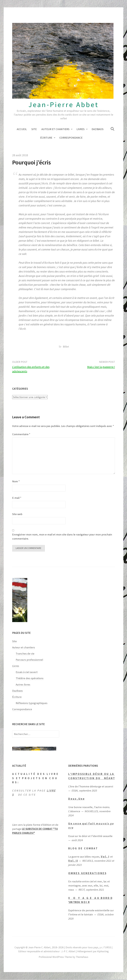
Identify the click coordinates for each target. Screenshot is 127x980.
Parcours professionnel (29, 660)
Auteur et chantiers (55, 129)
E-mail (17, 498)
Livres (81, 129)
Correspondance (71, 138)
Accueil (22, 129)
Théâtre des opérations (30, 679)
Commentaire (21, 434)
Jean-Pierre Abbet (64, 105)
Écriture (46, 138)
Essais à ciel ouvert (27, 673)
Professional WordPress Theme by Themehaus (64, 958)
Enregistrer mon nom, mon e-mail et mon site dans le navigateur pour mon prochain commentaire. (62, 537)
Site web (17, 514)
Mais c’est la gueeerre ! (101, 367)
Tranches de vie (25, 654)
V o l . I (105, 857)
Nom (16, 481)
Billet (66, 347)
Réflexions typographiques (32, 704)
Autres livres (23, 685)
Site (34, 129)
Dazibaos (98, 129)
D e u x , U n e (76, 799)
